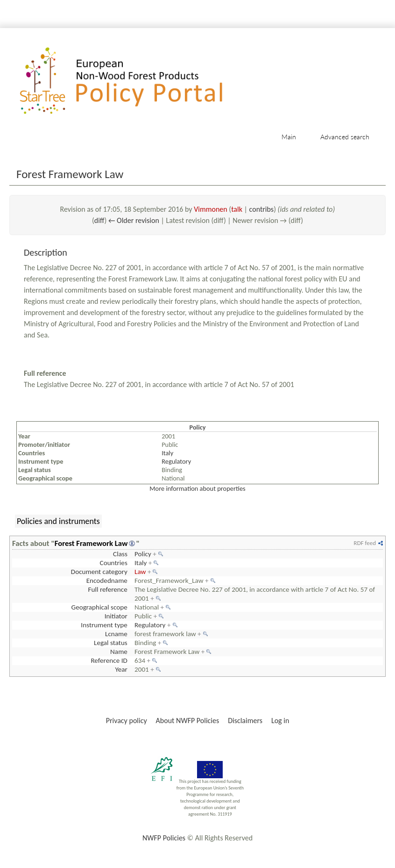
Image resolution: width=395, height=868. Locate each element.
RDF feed (365, 543)
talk (237, 209)
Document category (99, 572)
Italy (167, 453)
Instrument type (104, 625)
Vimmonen (211, 209)
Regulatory (176, 461)
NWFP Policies (164, 838)
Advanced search (345, 137)
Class (120, 554)
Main (289, 137)
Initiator (116, 616)
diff (99, 220)
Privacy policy (127, 721)
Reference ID (109, 660)
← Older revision (134, 220)
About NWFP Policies (188, 721)
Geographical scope (99, 607)
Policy (143, 554)
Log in (280, 721)
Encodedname (107, 581)
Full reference (108, 589)
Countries (114, 563)
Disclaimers (245, 721)
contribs (262, 209)
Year (121, 669)
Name (119, 652)
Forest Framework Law (91, 543)
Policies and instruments (58, 521)
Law (140, 572)
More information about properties (197, 488)
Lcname (116, 634)
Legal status (111, 643)
